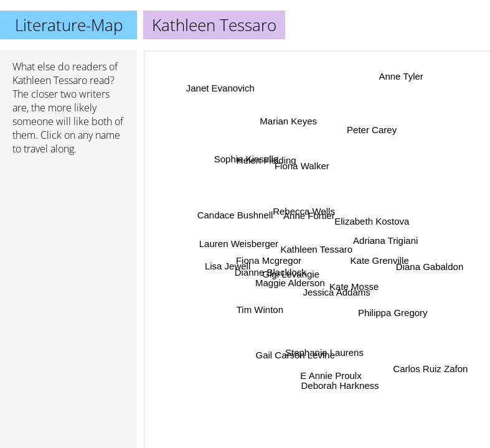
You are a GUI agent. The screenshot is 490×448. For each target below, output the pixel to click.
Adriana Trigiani (385, 241)
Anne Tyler (401, 77)
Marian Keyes (291, 121)
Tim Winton (259, 308)
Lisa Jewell (229, 268)
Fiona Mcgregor (269, 260)
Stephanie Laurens (325, 352)
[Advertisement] (68, 231)
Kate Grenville (379, 259)
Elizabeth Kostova (370, 219)
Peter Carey (371, 129)
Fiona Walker (304, 166)
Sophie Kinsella (246, 161)
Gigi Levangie (293, 275)
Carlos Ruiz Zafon (430, 369)
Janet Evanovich (220, 91)
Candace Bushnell (235, 217)
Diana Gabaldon (429, 268)
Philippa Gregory (393, 312)
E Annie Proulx (331, 375)
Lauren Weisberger (239, 244)
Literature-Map (69, 25)
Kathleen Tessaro (50, 80)
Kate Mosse (353, 287)
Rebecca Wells (303, 210)
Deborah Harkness (338, 385)
